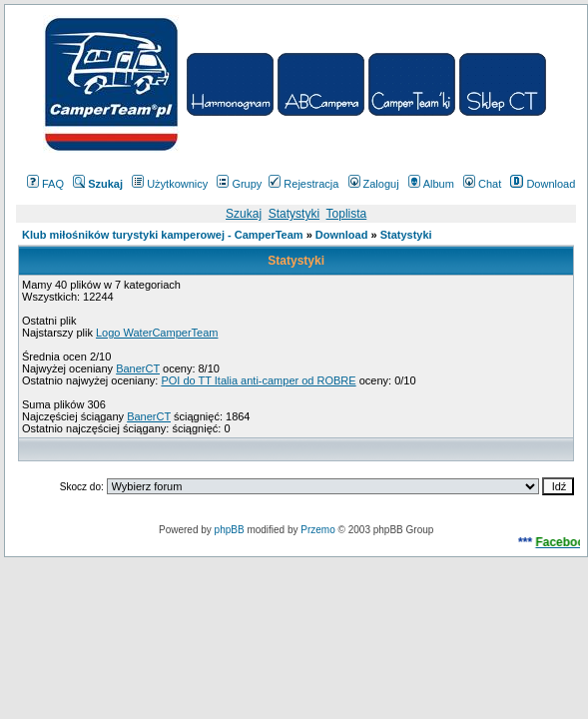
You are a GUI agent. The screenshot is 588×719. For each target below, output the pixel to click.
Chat (482, 184)
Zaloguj (374, 184)
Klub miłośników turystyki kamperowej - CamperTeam (163, 235)
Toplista (347, 214)
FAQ (45, 184)
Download (543, 184)
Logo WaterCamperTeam (157, 333)
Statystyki (294, 214)
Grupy (239, 184)
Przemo (317, 530)
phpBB (230, 530)
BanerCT (138, 368)
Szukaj (244, 214)
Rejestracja (303, 184)
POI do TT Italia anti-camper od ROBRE (258, 380)
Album (431, 184)
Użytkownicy (170, 184)
